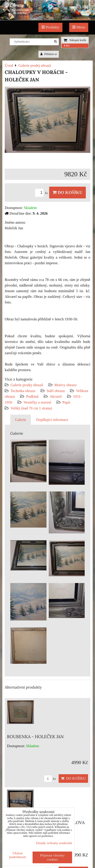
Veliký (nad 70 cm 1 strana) (31, 408)
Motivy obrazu (65, 385)
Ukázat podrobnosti (18, 855)
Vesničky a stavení (38, 402)
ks (42, 193)
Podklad (32, 396)
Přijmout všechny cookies (52, 857)
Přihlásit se (49, 54)
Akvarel (56, 396)
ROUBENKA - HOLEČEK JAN (35, 737)
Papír (66, 402)
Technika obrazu (23, 391)
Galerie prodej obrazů (27, 385)
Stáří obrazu (56, 391)
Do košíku (67, 192)
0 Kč (67, 46)
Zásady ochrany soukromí (54, 843)
